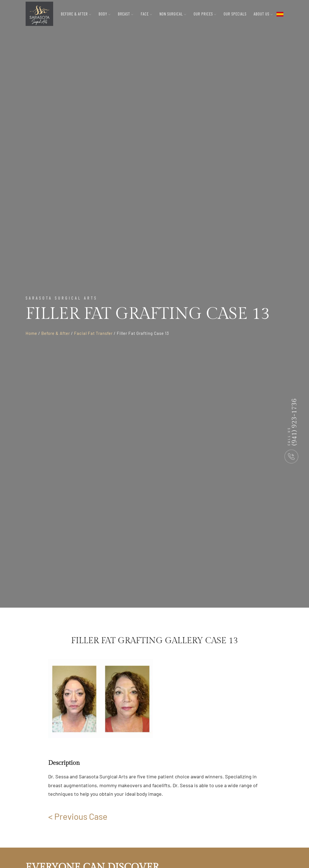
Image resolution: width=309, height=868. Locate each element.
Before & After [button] (76, 14)
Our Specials (235, 14)
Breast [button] (126, 14)
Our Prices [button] (205, 14)
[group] (101, 699)
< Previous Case (78, 816)
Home (31, 333)
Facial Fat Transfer (93, 333)
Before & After (56, 333)
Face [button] (147, 14)
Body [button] (105, 14)
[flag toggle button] (280, 14)
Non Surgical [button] (173, 14)
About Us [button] (263, 14)
